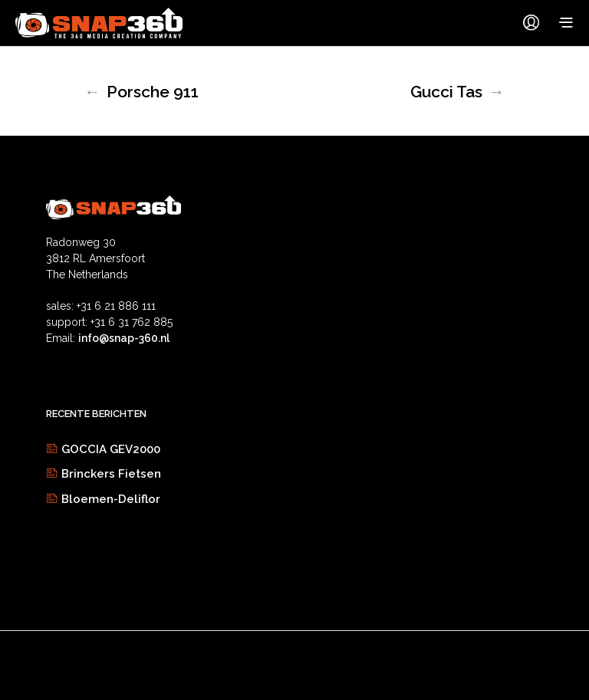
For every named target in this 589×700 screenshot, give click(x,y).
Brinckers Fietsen (111, 474)
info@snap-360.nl (124, 338)
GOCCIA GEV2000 (111, 449)
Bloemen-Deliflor (111, 499)
